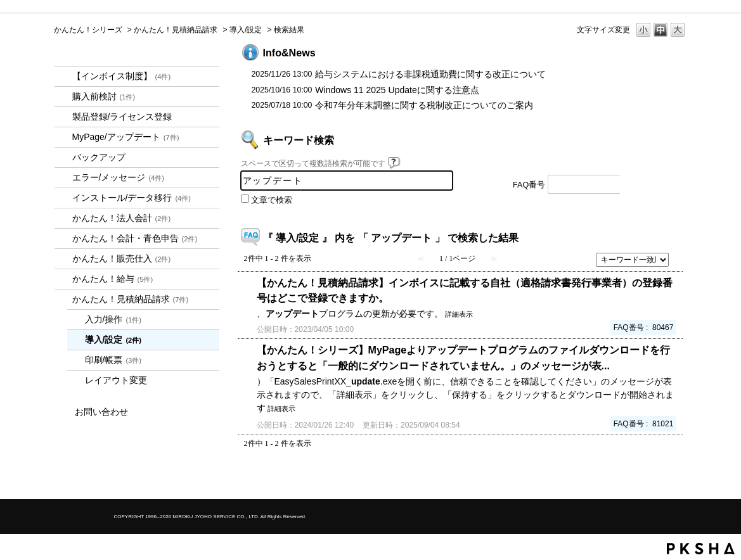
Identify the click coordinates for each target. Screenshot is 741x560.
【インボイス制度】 (122, 76)
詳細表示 (459, 314)
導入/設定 (246, 30)
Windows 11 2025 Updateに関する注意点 (397, 90)
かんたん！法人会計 (122, 218)
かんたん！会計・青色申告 (135, 238)
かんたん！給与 (113, 279)
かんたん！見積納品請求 (176, 30)
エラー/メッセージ (119, 177)
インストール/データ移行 (132, 198)
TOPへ (656, 479)
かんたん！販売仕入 (122, 258)
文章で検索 (272, 200)
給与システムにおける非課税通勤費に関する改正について (430, 74)
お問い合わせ (101, 412)
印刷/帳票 (113, 360)
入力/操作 (113, 319)
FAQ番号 (529, 185)
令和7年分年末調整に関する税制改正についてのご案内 (424, 105)
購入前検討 (104, 96)
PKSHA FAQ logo (701, 549)
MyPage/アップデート (126, 137)
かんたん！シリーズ (88, 30)
